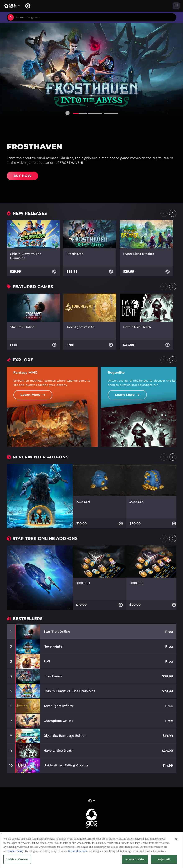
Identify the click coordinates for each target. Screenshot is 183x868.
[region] (91, 850)
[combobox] (95, 17)
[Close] (176, 839)
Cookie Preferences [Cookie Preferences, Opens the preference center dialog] (17, 859)
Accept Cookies (135, 859)
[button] (12, 6)
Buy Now (22, 176)
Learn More (33, 395)
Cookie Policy (16, 851)
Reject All (164, 859)
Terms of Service (77, 851)
